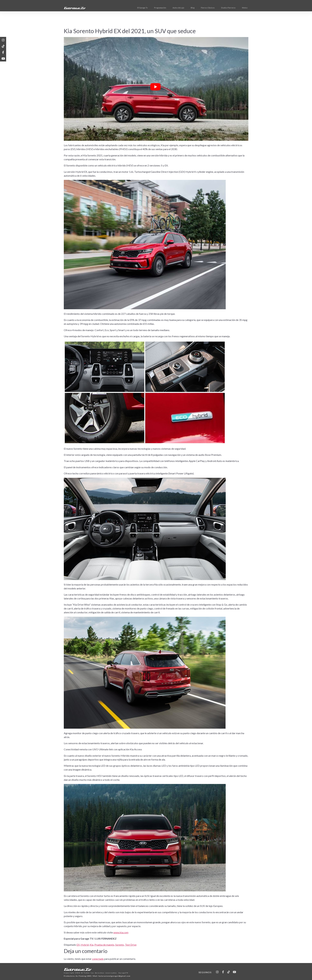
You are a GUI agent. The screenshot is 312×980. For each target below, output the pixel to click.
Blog (205, 8)
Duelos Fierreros (241, 8)
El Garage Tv (155, 8)
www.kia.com (121, 932)
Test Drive (131, 945)
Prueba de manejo (104, 945)
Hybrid (85, 945)
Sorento (120, 945)
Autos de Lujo (191, 8)
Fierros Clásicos (220, 8)
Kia (92, 945)
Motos (257, 8)
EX (78, 945)
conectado (98, 959)
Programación (172, 8)
